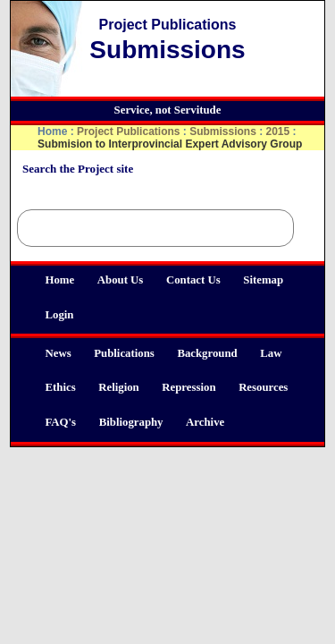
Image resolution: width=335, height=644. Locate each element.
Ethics (60, 387)
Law (271, 353)
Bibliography (131, 422)
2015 (278, 131)
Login (59, 315)
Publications (124, 353)
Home (59, 280)
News (58, 353)
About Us (121, 280)
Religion (119, 387)
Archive (205, 422)
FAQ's (60, 422)
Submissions (223, 131)
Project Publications (128, 131)
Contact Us (193, 280)
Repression (188, 387)
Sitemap (263, 280)
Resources (263, 387)
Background (207, 353)
